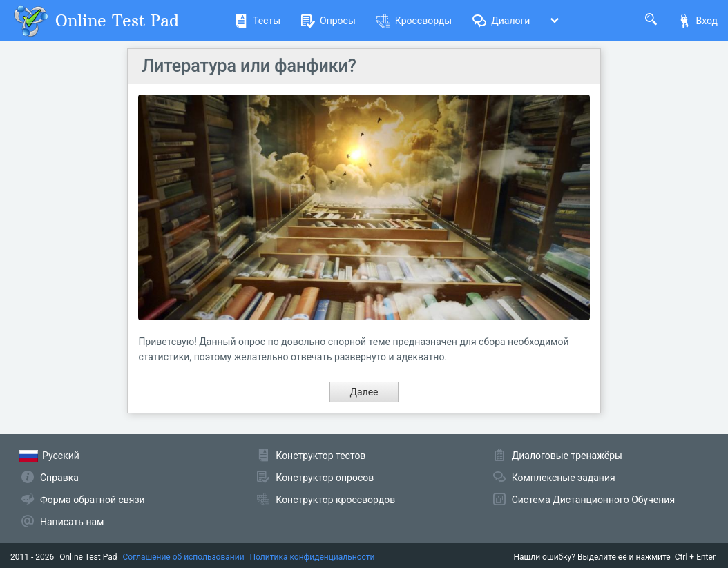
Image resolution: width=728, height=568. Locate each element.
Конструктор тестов (320, 456)
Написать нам (72, 522)
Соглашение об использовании (184, 557)
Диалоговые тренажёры (567, 456)
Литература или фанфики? (249, 66)
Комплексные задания (564, 478)
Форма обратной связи (93, 500)
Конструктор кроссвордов (335, 500)
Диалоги (501, 21)
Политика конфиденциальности (313, 557)
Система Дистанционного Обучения (593, 500)
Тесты (257, 21)
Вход (698, 21)
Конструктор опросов (325, 478)
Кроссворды (414, 21)
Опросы (328, 21)
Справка (59, 478)
